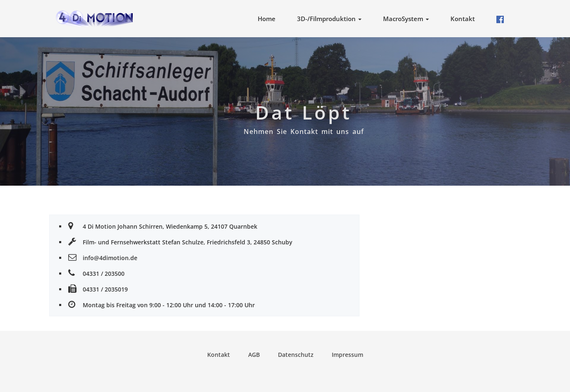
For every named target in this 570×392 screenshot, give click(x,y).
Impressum (347, 355)
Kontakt (463, 19)
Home (267, 19)
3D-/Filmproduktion (329, 19)
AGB (254, 355)
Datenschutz (296, 355)
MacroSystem (406, 19)
